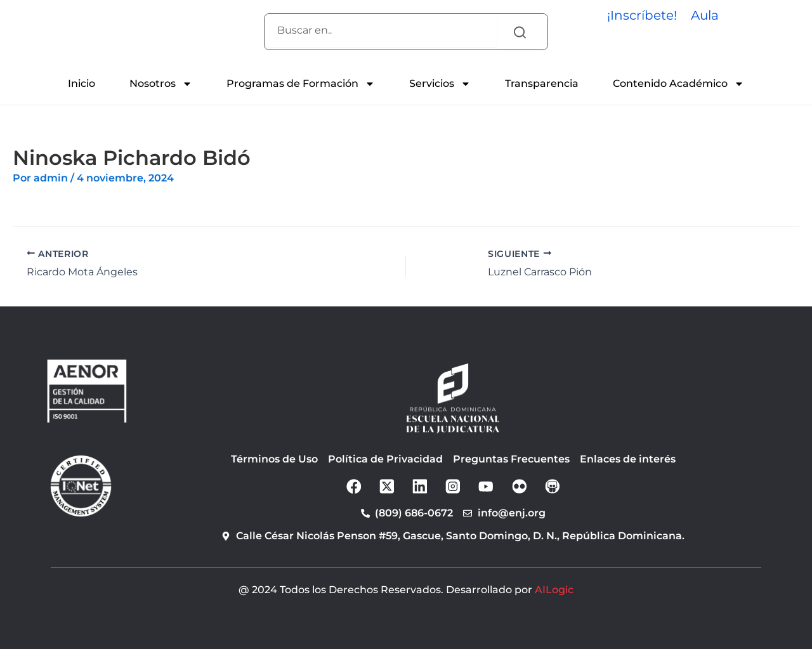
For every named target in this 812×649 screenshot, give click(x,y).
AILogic (554, 590)
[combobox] (381, 30)
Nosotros (161, 84)
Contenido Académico (678, 84)
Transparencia (542, 83)
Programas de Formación (301, 84)
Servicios (440, 84)
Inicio (82, 83)
